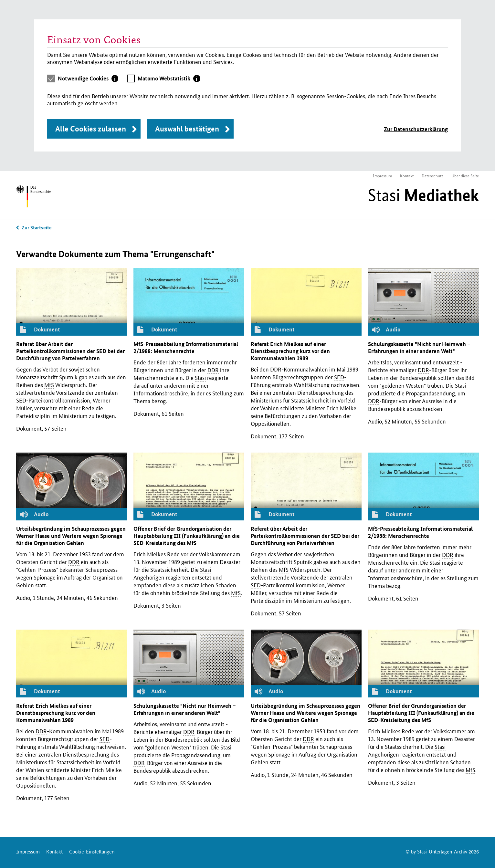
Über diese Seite (465, 176)
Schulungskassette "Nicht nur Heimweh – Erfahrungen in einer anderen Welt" (419, 347)
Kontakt (407, 176)
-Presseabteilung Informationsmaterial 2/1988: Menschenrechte (186, 347)
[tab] (88, 78)
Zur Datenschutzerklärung (416, 129)
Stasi (423, 195)
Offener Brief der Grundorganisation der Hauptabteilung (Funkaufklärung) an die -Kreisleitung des (187, 536)
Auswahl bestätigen (187, 129)
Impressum (382, 176)
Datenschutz (432, 176)
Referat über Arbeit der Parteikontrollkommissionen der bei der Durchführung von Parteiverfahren (70, 351)
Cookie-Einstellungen (92, 851)
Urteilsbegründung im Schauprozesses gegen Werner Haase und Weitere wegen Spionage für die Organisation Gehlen (71, 536)
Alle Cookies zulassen (91, 129)
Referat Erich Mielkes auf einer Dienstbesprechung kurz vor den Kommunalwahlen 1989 (290, 351)
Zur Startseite (37, 227)
